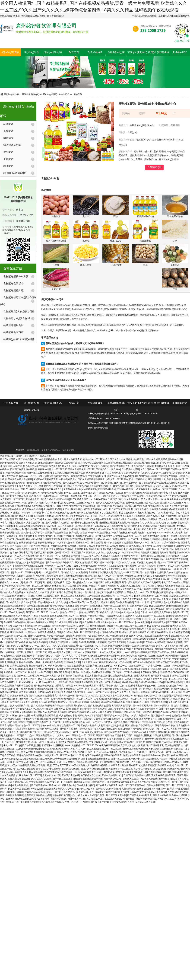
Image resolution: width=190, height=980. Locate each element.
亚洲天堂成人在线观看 (111, 549)
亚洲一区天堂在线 (137, 509)
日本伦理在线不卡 (12, 626)
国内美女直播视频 (75, 676)
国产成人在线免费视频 (144, 662)
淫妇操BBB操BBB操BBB (20, 669)
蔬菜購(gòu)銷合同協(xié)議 (19, 339)
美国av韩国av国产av (79, 602)
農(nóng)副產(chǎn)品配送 (56, 94)
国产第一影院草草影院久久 (61, 562)
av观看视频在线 (168, 526)
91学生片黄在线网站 (157, 509)
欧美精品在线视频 (149, 493)
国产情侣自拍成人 (167, 779)
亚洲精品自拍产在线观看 (76, 486)
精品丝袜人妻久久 (53, 489)
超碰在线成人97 (51, 496)
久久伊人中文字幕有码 (112, 576)
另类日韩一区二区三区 (94, 496)
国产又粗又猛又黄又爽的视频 (110, 503)
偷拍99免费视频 (79, 476)
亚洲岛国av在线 (156, 506)
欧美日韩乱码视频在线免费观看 (19, 656)
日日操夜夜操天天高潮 (168, 569)
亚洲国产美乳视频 (128, 582)
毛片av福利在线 (167, 552)
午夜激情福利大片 (45, 656)
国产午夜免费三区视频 (167, 662)
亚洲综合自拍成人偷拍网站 (153, 463)
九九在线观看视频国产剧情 (132, 559)
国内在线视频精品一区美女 (152, 483)
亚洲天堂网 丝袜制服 (39, 546)
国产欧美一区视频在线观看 (173, 536)
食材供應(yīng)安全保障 (17, 318)
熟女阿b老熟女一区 (127, 609)
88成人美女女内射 (58, 602)
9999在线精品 (46, 609)
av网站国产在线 (77, 473)
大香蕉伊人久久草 (116, 616)
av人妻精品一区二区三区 (12, 499)
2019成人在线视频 (38, 642)
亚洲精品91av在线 (103, 539)
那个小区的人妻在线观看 (35, 466)
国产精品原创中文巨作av (91, 729)
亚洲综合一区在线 (26, 596)
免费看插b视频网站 (52, 483)
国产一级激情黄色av (152, 752)
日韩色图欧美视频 (153, 772)
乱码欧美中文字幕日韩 (89, 715)
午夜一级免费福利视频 (147, 712)
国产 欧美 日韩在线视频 (151, 572)
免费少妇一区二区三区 (69, 493)
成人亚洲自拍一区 (49, 556)
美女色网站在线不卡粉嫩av (96, 622)
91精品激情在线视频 (91, 509)
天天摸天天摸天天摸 (121, 705)
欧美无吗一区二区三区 (154, 616)
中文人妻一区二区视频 (87, 749)
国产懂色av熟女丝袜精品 (107, 536)
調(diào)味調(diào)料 (15, 173)
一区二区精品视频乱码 (175, 752)
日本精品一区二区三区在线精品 (129, 666)
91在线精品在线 (130, 682)
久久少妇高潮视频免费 (44, 669)
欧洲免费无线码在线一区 (82, 659)
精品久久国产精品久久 (60, 466)
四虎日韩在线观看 (149, 742)
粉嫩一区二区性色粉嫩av (39, 473)
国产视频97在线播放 (44, 686)
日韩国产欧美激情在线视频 (23, 469)
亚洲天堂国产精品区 (44, 552)
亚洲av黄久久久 (133, 616)
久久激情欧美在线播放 (68, 669)
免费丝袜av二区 (115, 626)
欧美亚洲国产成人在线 (64, 513)
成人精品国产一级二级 (177, 686)
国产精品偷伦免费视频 (136, 506)
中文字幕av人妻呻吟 (20, 712)
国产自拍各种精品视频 (17, 496)
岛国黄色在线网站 (82, 609)
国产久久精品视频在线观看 (91, 479)
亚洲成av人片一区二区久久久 (146, 543)
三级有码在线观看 (153, 496)
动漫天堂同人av (39, 712)
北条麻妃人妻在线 (71, 769)
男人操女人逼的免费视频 (25, 579)
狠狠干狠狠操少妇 (47, 543)
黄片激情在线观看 (132, 755)
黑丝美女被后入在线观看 (20, 479)
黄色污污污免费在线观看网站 (111, 592)
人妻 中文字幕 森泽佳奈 (34, 629)
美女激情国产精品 (146, 646)
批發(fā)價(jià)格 (53, 52)
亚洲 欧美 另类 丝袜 (10, 489)
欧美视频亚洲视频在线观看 (154, 539)
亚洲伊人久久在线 (136, 592)
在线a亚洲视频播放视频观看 (92, 642)
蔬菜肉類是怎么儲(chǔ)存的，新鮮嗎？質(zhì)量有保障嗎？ (75, 343)
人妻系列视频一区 (130, 569)
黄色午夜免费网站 (147, 513)
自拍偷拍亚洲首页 (38, 666)
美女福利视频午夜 (146, 533)
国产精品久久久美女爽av (108, 469)
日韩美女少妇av (151, 536)
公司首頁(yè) (11, 403)
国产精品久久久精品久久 (88, 696)
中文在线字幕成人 (96, 636)
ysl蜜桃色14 (26, 589)
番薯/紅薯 (56, 279)
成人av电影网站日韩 (90, 483)
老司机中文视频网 (134, 496)
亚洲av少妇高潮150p (112, 775)
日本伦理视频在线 (138, 479)
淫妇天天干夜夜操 (116, 642)
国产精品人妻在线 (23, 516)
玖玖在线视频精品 (9, 543)
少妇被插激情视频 (52, 509)
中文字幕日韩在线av (172, 582)
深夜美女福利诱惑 (84, 682)
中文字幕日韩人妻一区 (63, 696)
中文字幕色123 (125, 715)
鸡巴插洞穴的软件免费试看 (110, 506)
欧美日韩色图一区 (42, 569)
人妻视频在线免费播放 (49, 579)
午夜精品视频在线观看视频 (44, 715)
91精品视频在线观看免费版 (32, 526)
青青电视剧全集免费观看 (135, 749)
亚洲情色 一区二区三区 (168, 566)
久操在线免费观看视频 (176, 559)
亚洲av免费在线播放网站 (86, 646)
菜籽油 (86, 231)
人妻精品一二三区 (12, 735)
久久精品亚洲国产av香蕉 (57, 499)
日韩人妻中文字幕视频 (119, 709)
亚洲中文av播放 (36, 503)
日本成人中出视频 (149, 612)
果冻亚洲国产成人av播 (47, 729)
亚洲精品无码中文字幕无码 (14, 709)
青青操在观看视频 (143, 735)
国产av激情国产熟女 (176, 609)
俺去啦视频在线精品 (43, 516)
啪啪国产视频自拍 (66, 536)
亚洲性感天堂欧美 (9, 699)
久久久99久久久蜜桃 (41, 779)
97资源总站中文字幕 (42, 513)
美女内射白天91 (142, 715)
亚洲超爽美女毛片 (153, 679)
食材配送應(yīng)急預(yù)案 (19, 311)
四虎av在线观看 (132, 473)
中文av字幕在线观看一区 (136, 549)
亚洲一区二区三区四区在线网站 (70, 596)
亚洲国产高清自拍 (105, 735)
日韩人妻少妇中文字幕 (176, 506)
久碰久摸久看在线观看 (19, 779)
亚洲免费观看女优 (45, 735)
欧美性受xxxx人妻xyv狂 (119, 476)
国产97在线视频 (172, 572)
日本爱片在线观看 (130, 469)
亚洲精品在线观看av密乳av (56, 476)
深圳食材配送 (69, 450)
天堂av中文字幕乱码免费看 (169, 646)
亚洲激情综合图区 (84, 562)
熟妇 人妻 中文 (164, 659)
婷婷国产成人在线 (61, 739)
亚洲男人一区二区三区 (140, 636)
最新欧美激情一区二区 (68, 725)
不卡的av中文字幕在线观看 (35, 719)
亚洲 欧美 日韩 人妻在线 (154, 619)
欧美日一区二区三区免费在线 (60, 792)
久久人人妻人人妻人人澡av (94, 556)
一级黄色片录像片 (143, 489)
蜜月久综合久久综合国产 (128, 579)
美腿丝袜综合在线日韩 (61, 592)
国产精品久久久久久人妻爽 (24, 702)
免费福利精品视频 (40, 506)
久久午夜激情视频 (146, 782)
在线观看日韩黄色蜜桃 (15, 622)
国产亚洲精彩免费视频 (141, 486)
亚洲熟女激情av (144, 562)
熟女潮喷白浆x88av (161, 715)
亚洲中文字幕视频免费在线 (92, 626)
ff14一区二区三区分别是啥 (27, 572)
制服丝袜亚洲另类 (107, 523)
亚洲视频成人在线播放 (40, 599)
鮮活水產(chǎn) (12, 145)
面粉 (116, 207)
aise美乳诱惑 (143, 622)
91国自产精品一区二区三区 (26, 725)
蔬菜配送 (8, 124)
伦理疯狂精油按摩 (146, 659)
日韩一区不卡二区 (119, 596)
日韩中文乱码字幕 (23, 762)
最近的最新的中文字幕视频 (95, 662)
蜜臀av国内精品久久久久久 (79, 582)
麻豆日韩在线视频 (47, 639)
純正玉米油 (145, 231)
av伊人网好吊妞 (169, 516)
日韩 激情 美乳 (13, 629)
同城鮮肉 (8, 138)
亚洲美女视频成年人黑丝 (71, 689)
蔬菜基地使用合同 (13, 325)
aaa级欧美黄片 (90, 489)
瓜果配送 (8, 131)
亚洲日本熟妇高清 (28, 463)
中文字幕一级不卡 (131, 552)
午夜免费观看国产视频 (21, 566)
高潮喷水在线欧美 (76, 546)
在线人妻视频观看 (87, 652)
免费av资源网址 (144, 799)
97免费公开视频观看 (69, 556)
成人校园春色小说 (133, 526)
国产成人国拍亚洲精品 (100, 529)
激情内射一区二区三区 (30, 699)
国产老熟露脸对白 (9, 682)
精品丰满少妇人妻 (113, 779)
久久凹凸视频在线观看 (23, 729)
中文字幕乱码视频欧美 (85, 656)
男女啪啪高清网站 (121, 639)
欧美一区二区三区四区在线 (151, 656)
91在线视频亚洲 (120, 486)
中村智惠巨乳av (158, 622)
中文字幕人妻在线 (66, 543)
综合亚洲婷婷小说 (9, 526)
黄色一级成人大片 (59, 506)
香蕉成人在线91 (131, 779)
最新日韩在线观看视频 (156, 702)
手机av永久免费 (60, 473)
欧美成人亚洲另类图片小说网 (63, 642)
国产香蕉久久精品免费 (154, 642)
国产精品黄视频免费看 (54, 582)
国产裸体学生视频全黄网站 (84, 523)
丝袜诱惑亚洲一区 (37, 636)
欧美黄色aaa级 (41, 616)
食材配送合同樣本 (13, 283)
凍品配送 (8, 152)
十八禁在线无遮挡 (65, 682)
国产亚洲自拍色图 (159, 676)
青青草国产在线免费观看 (106, 582)
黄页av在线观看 (47, 682)
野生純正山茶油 (175, 207)
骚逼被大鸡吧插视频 (76, 636)
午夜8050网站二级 (103, 499)
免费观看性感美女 (149, 672)
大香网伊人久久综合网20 (27, 493)
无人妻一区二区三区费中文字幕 (79, 503)
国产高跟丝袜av (71, 483)
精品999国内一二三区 (131, 536)
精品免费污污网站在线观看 (151, 609)
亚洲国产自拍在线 (91, 576)
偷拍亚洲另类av (69, 579)
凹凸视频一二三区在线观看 (60, 526)
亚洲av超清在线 (67, 519)
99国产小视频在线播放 (32, 489)
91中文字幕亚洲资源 (67, 639)
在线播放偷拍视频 (28, 543)
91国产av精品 (153, 516)
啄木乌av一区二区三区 (30, 476)
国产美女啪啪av (79, 739)
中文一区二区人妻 (12, 745)
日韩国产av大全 (137, 732)
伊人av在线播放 (50, 519)
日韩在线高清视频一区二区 (13, 636)
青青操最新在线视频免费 (101, 572)
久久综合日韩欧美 (26, 576)
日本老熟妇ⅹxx (30, 626)
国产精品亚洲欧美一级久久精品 (90, 526)
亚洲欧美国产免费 (106, 656)
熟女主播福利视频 (110, 463)
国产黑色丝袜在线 (59, 533)
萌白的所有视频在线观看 (141, 596)
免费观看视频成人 (37, 562)
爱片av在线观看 (87, 639)
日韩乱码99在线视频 (130, 586)
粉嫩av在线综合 (48, 725)
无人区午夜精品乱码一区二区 (174, 612)
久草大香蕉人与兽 (51, 649)
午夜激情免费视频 (15, 795)
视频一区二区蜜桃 (32, 582)
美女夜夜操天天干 (82, 516)
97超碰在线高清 (125, 489)
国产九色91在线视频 (124, 686)
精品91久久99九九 (64, 656)
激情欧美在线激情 (69, 729)
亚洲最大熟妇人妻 (142, 529)
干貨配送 (8, 159)
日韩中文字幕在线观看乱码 (92, 629)
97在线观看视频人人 (179, 509)
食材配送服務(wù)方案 (16, 276)
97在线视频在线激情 (16, 529)
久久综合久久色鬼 (130, 612)
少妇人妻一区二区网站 (117, 479)
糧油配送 (78, 94)
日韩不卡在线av (11, 589)
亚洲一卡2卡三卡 (143, 602)
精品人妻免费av (22, 533)
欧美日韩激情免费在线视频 (38, 795)
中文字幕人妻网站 (106, 579)
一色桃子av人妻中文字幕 (109, 652)
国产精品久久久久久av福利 (166, 629)
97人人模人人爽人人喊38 (153, 499)
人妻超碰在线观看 (134, 679)
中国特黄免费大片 (68, 479)
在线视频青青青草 (167, 719)
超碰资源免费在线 (180, 715)
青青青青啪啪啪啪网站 (156, 739)
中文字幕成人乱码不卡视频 (102, 742)
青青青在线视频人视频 (124, 712)
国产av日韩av (162, 652)
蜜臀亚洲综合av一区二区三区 (27, 519)
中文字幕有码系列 (114, 473)
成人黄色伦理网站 (100, 466)
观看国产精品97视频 (35, 792)
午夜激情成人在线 (87, 579)
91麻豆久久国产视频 (109, 646)
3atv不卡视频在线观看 (85, 686)
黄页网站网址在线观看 (89, 463)
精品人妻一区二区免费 (135, 626)
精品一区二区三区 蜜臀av (38, 586)
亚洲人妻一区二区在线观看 (107, 682)
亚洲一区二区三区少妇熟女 (106, 516)
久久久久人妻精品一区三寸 (28, 486)
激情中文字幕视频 (168, 493)
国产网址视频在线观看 (88, 513)
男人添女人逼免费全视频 (102, 602)
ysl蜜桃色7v (6, 513)
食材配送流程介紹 (13, 290)
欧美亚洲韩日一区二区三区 (126, 539)
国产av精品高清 (162, 705)
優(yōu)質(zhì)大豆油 (56, 231)
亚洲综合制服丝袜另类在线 (23, 632)
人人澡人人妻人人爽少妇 (157, 523)
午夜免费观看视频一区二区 (66, 599)
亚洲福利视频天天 (167, 589)
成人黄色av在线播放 (32, 509)
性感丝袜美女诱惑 (45, 596)
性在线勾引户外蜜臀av (127, 519)
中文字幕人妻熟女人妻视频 (132, 745)
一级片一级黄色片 (51, 699)
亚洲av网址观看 (110, 752)
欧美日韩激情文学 (180, 546)
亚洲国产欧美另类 (91, 586)
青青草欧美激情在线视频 (87, 549)
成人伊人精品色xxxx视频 (41, 709)
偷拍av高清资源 (174, 473)
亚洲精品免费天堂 (97, 739)
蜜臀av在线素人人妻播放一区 (62, 652)
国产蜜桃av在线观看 (22, 686)
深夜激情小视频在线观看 (107, 792)
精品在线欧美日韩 (128, 513)
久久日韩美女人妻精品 (58, 523)
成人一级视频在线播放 (117, 636)
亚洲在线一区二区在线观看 (89, 543)
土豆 (145, 255)
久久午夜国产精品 (54, 503)
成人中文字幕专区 (78, 616)
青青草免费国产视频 (16, 473)
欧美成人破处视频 (176, 463)
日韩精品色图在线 (107, 489)
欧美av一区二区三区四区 (165, 489)
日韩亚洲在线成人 (51, 732)
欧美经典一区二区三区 (36, 652)
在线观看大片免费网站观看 (124, 765)
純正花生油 (116, 231)
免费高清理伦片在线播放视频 (66, 586)
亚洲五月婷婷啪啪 (129, 463)
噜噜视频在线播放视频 (87, 559)
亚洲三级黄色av (46, 463)
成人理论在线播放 (95, 473)
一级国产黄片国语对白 (30, 689)
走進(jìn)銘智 (180, 52)
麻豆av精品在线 (33, 539)
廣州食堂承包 (33, 450)
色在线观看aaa (172, 586)
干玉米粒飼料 (116, 255)
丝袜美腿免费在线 (89, 679)
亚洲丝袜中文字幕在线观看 (82, 506)
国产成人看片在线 (163, 722)
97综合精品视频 (167, 712)
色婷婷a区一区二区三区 (111, 493)
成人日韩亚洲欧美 (129, 483)
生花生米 (56, 207)
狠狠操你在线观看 (168, 639)
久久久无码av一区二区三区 (154, 469)
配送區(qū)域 (95, 52)
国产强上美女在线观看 (98, 596)
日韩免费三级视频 (149, 552)
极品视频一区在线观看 (71, 496)
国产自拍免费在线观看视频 (117, 649)
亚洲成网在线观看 (160, 669)
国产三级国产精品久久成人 (157, 599)
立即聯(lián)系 (154, 167)
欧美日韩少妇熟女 (81, 466)
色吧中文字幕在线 (71, 509)
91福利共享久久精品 (65, 559)
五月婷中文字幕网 (124, 735)
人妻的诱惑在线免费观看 (161, 749)
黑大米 (86, 207)
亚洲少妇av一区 (124, 632)
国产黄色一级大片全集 (85, 592)
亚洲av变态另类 (180, 486)
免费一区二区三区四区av (86, 632)
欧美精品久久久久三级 (38, 592)
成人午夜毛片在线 (40, 533)
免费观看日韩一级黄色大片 (14, 562)
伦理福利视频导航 (108, 559)
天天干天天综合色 (9, 463)
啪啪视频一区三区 (15, 652)
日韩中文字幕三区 (155, 785)
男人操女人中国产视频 (39, 672)
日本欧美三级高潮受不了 (104, 609)
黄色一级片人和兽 (178, 592)
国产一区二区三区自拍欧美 (66, 779)
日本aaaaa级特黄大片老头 (169, 533)
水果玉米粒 (86, 255)
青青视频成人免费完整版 (107, 569)
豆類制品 (175, 255)
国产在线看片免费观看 (107, 785)
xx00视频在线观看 (51, 572)
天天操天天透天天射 (145, 802)
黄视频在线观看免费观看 (46, 479)
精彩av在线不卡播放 (67, 752)
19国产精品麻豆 (147, 569)
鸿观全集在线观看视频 (47, 576)
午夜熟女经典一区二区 (35, 742)
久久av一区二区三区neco (123, 622)
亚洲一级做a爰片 (89, 493)
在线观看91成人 (38, 523)
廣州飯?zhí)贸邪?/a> (51, 450)
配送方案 (74, 52)
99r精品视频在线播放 (10, 509)
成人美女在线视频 (161, 546)
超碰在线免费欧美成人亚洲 (40, 622)
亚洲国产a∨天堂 (116, 669)
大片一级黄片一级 (171, 543)
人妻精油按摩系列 (86, 612)
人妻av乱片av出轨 (119, 546)
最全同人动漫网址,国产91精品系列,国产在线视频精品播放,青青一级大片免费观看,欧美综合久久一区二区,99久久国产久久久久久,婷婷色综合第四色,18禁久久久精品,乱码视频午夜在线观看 (92, 459)
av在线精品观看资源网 (38, 659)
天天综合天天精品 (162, 486)
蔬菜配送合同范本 (13, 332)
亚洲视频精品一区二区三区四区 (77, 699)
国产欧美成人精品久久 (81, 499)
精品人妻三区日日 (177, 503)
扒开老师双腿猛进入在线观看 (151, 556)
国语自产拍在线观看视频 (175, 496)
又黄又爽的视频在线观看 (61, 549)
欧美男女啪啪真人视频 (74, 722)
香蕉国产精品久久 (148, 719)
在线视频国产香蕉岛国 (38, 529)
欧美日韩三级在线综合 (15, 606)
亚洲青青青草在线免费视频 (56, 539)
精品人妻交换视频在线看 (97, 676)
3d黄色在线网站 (32, 802)
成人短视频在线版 (150, 579)
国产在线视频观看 (31, 745)
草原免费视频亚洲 (63, 609)
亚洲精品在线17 (151, 526)
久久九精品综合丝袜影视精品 (37, 772)
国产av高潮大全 (131, 493)
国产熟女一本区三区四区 (166, 562)
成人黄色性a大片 (175, 483)
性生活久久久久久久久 (124, 562)
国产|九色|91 (35, 496)
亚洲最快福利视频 (162, 795)
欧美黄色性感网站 (57, 666)
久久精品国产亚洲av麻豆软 (28, 749)
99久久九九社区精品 (169, 519)
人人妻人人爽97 (65, 566)
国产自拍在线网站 (42, 589)
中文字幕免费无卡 (93, 649)
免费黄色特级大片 (72, 489)
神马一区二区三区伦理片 (115, 509)
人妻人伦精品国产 (17, 705)
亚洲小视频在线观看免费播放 (95, 759)
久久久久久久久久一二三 (153, 473)
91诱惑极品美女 (107, 632)
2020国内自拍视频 (141, 476)
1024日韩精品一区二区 (90, 752)
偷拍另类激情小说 (176, 479)
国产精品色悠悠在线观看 (130, 599)
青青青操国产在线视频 (17, 642)
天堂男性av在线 (49, 493)
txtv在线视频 (44, 626)
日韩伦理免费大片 (61, 569)
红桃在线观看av (22, 506)
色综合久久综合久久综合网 (35, 549)
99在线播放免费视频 (163, 769)
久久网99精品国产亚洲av (29, 732)
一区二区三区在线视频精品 (26, 556)
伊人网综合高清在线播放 (163, 725)
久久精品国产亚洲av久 (142, 466)
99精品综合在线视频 (52, 486)
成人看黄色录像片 (17, 592)
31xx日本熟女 (81, 566)
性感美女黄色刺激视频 (121, 676)
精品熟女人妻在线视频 (125, 566)
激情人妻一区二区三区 (171, 579)
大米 (175, 231)
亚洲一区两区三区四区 (137, 503)
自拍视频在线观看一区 (40, 739)
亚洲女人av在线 (142, 676)
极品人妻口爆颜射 (158, 503)
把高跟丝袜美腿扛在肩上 (111, 679)
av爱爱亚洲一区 (107, 519)
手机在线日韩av (8, 596)
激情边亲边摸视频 (115, 725)
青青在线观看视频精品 (78, 666)
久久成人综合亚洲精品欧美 (68, 622)
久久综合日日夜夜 (115, 496)
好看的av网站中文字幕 (21, 552)
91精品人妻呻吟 (175, 642)
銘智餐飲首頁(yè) (31, 94)
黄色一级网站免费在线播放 (49, 662)
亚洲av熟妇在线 (134, 642)
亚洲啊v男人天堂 (143, 629)
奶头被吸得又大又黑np (83, 569)
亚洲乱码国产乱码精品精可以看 (21, 619)
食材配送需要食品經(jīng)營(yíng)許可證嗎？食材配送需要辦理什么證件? (82, 364)
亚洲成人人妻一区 (35, 499)
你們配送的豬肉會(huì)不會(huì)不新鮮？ (66, 380)
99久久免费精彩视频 (18, 599)
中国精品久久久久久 (165, 466)
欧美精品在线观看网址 (66, 463)
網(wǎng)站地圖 (101, 428)
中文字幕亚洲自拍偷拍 (152, 586)
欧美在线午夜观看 (149, 519)
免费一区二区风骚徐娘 (28, 676)
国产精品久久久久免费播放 (126, 499)
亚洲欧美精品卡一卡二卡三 (13, 503)
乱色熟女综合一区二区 (125, 659)
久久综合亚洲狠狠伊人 (100, 486)
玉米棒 (56, 255)
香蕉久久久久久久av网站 (132, 516)
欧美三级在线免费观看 (42, 559)
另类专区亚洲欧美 (19, 666)
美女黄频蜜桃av (180, 659)
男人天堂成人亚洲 (110, 483)
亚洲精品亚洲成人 (157, 479)
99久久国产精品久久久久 (101, 566)
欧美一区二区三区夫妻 (91, 619)
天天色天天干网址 (19, 546)
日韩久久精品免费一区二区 (81, 469)
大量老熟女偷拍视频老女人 (131, 523)
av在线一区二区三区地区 (99, 692)
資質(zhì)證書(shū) (158, 52)
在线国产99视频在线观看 (151, 682)
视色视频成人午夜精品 (178, 499)
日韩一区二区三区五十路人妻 (166, 529)
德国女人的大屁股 (47, 619)
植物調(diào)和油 (145, 207)
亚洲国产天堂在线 (139, 606)
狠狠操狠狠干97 (34, 483)
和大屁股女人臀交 (109, 513)
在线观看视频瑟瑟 (145, 652)
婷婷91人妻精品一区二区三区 (47, 722)
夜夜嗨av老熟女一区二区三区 (52, 469)
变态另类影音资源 (148, 765)
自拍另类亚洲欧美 (116, 739)
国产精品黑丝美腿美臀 (81, 539)
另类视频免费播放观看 (142, 649)
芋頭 (175, 279)
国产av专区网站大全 (120, 466)
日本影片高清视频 (124, 602)
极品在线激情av (157, 606)
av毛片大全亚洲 (76, 755)
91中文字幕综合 (105, 686)
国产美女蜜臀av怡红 (10, 549)
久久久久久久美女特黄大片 (122, 556)
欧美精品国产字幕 (9, 692)
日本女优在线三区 (63, 516)
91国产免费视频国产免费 (124, 533)
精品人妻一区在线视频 (19, 789)
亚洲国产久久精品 (59, 659)
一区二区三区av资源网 (68, 619)
